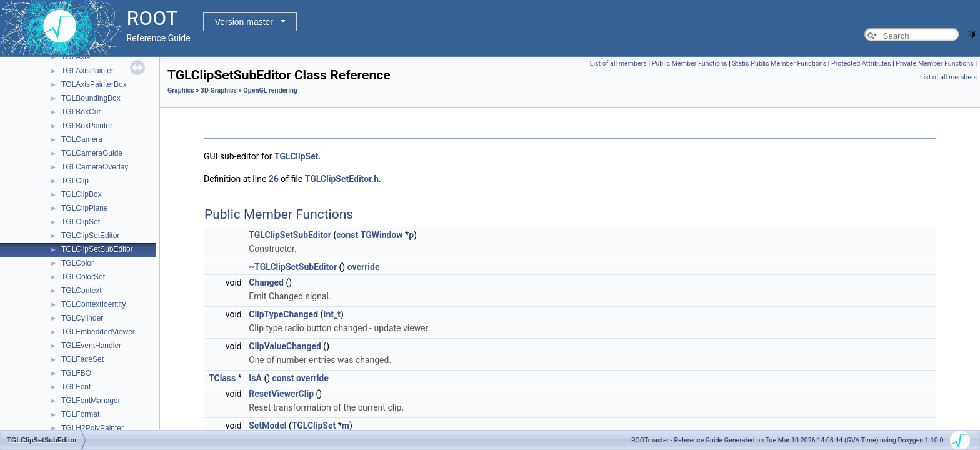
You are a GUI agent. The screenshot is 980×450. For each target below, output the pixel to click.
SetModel (267, 426)
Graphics (181, 90)
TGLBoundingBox (91, 98)
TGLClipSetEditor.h (342, 179)
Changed (266, 282)
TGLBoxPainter (87, 126)
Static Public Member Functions (779, 63)
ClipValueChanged (285, 346)
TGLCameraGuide (92, 153)
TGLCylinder (82, 318)
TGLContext (82, 291)
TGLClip (75, 181)
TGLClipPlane (85, 208)
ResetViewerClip (281, 394)
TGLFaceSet (82, 359)
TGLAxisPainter (87, 71)
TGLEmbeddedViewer (98, 332)
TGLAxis (76, 57)
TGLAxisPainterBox (94, 84)
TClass (222, 378)
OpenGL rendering (270, 90)
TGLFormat (80, 414)
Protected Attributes (861, 63)
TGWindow (382, 235)
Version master (244, 22)
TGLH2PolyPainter (92, 428)
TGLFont (76, 387)
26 (274, 179)
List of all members (618, 63)
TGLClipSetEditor (90, 236)
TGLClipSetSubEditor (97, 249)
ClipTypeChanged (283, 314)
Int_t (332, 314)
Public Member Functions (690, 63)
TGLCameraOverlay (95, 167)
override (364, 267)
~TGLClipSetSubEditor (293, 267)
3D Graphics (219, 90)
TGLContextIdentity (93, 304)
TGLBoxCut (81, 112)
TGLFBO (76, 373)
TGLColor (77, 263)
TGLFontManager (91, 401)
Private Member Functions (934, 63)
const (347, 235)
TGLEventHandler (91, 346)
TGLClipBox (82, 194)
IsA (255, 378)
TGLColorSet (83, 277)
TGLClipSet (81, 222)
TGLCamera (82, 139)
